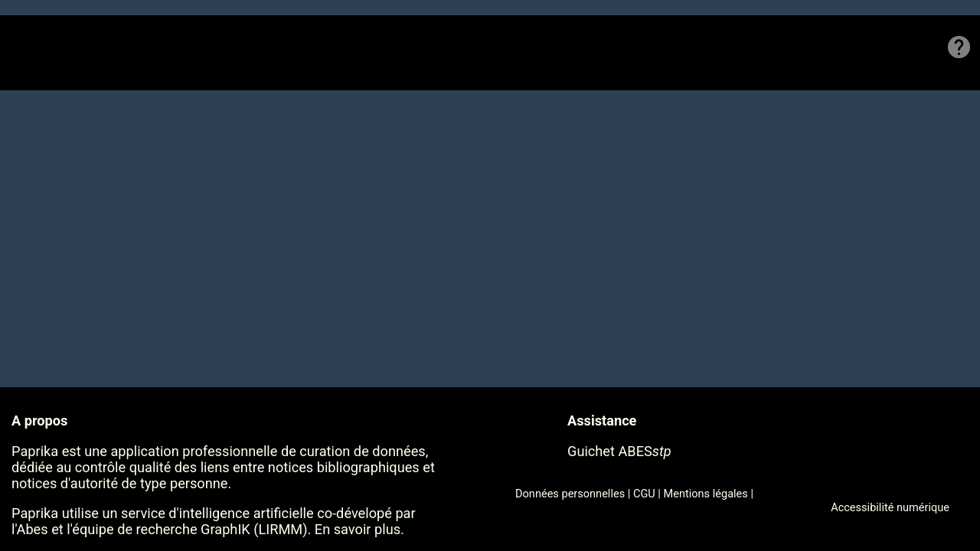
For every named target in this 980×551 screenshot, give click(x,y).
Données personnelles (570, 494)
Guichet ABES (619, 451)
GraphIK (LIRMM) (254, 529)
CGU (644, 494)
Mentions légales (706, 494)
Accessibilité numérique (890, 507)
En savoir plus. (359, 529)
